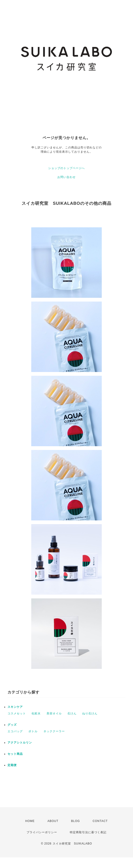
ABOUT (53, 821)
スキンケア (15, 707)
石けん (72, 713)
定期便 (12, 765)
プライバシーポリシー (42, 832)
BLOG (76, 821)
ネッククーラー (54, 731)
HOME (30, 821)
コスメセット (17, 713)
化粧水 (36, 713)
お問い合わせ (66, 177)
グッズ (12, 725)
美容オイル (54, 713)
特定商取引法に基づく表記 (88, 832)
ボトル (33, 731)
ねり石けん (90, 713)
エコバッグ (15, 731)
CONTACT (100, 821)
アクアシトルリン (20, 743)
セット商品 (15, 754)
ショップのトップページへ (66, 168)
